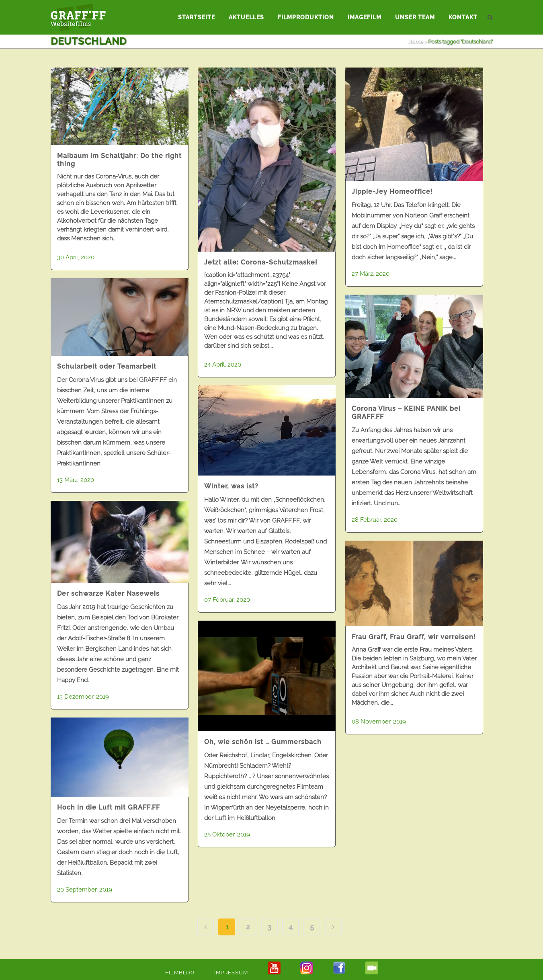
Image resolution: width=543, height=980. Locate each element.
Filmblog (180, 973)
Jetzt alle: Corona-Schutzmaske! (261, 262)
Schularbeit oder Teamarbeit (107, 366)
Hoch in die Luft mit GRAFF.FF (109, 807)
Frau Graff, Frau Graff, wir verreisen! (414, 637)
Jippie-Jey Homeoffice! (392, 192)
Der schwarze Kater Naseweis (108, 594)
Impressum (231, 973)
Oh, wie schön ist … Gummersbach (263, 742)
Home (415, 42)
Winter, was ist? (231, 486)
